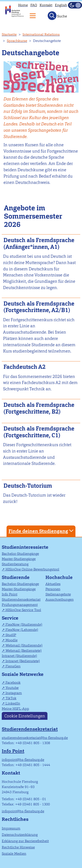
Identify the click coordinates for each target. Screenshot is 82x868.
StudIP (11, 635)
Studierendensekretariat (21, 599)
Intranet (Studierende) (19, 656)
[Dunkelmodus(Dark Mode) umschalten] (75, 5)
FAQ (34, 5)
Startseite (9, 34)
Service (10, 618)
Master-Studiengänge (19, 559)
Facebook (13, 683)
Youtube (12, 688)
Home (23, 5)
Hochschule (59, 577)
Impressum (11, 828)
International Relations (41, 34)
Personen (53, 589)
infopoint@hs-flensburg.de (23, 760)
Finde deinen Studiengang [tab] (42, 531)
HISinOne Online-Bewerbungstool (32, 569)
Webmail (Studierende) (24, 645)
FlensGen (13, 666)
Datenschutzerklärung (20, 835)
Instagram (14, 693)
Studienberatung (15, 564)
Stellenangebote (58, 594)
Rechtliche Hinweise (18, 847)
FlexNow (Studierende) (24, 624)
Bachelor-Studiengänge (20, 554)
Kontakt (46, 5)
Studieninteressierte (25, 547)
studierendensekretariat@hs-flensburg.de (35, 738)
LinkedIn (13, 703)
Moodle (11, 640)
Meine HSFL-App (15, 709)
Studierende (16, 577)
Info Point (10, 594)
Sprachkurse (17, 41)
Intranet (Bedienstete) (23, 661)
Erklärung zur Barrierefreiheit (25, 841)
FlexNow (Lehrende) (22, 630)
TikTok (11, 698)
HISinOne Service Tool (23, 610)
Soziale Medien (14, 854)
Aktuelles (53, 584)
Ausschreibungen (60, 599)
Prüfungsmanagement (20, 605)
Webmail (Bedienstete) (24, 651)
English (61, 5)
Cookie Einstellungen (25, 716)
